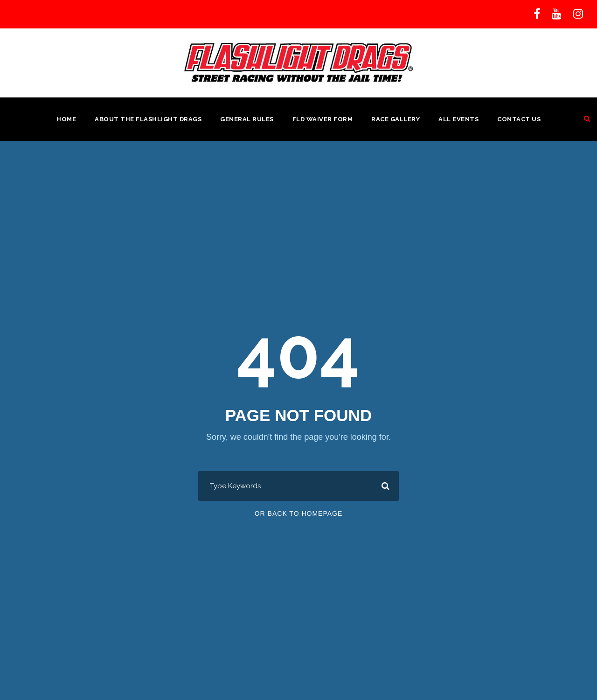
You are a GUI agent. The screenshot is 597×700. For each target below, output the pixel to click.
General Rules (247, 119)
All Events (458, 119)
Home (66, 119)
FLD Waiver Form (323, 119)
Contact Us (519, 119)
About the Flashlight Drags (148, 119)
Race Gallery (396, 119)
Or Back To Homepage (299, 513)
